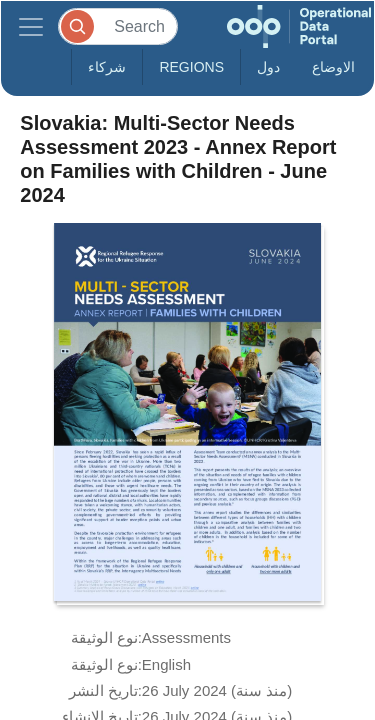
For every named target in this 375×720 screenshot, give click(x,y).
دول (268, 67)
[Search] (118, 26)
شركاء (107, 67)
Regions (191, 67)
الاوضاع (333, 67)
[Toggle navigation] (31, 26)
